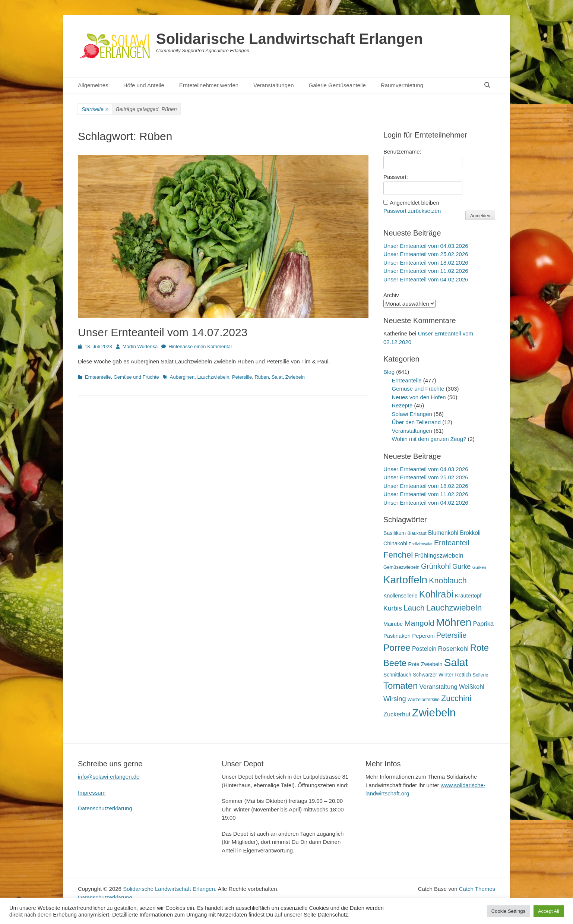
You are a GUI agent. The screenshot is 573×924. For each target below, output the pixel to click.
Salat (277, 377)
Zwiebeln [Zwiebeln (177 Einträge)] (434, 712)
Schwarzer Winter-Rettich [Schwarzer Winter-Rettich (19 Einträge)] (442, 675)
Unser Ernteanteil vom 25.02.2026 (426, 254)
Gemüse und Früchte (136, 377)
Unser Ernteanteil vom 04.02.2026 (426, 279)
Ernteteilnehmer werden (209, 85)
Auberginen (182, 377)
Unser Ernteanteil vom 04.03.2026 (426, 246)
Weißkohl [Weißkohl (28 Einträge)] (472, 687)
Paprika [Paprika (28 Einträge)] (484, 624)
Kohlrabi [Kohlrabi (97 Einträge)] (436, 594)
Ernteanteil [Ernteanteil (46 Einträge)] (452, 543)
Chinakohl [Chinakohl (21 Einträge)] (395, 543)
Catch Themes (477, 889)
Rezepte (402, 405)
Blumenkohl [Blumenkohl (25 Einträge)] (443, 533)
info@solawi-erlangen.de (109, 777)
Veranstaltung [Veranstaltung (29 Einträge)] (439, 687)
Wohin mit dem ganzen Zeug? (429, 439)
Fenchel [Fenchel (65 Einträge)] (398, 555)
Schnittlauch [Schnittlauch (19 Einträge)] (397, 675)
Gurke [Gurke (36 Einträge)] (462, 567)
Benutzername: (402, 152)
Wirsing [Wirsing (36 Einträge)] (395, 699)
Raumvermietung (402, 85)
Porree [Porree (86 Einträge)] (397, 648)
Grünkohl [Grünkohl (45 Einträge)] (436, 566)
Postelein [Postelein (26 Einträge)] (424, 649)
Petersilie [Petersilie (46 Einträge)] (452, 635)
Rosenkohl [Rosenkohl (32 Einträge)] (453, 649)
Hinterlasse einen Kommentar (200, 346)
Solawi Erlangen (412, 414)
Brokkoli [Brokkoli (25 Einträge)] (470, 533)
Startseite (95, 109)
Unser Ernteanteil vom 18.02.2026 (426, 263)
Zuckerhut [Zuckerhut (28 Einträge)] (397, 714)
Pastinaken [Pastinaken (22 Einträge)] (397, 636)
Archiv (391, 295)
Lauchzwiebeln (213, 377)
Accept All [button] (549, 911)
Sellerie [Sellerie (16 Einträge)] (480, 675)
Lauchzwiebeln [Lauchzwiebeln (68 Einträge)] (454, 608)
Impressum (92, 793)
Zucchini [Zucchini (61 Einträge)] (456, 698)
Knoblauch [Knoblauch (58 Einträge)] (448, 581)
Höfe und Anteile (144, 85)
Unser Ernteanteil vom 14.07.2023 (163, 332)
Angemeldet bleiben (414, 203)
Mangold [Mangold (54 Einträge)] (419, 623)
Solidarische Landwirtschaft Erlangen (289, 39)
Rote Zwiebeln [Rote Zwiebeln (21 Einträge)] (425, 664)
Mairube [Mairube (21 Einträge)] (393, 624)
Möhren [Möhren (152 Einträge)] (454, 622)
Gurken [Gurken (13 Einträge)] (479, 567)
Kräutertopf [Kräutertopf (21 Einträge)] (468, 596)
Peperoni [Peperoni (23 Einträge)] (423, 636)
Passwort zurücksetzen (412, 211)
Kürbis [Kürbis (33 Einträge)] (393, 608)
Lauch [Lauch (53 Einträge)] (414, 608)
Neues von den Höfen (419, 397)
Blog (389, 372)
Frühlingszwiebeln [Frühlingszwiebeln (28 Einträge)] (439, 555)
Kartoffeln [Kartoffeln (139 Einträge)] (405, 580)
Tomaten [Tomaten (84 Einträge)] (401, 686)
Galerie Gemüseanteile (337, 85)
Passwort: (396, 177)
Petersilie (242, 377)
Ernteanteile (98, 377)
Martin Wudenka (140, 346)
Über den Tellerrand (416, 422)
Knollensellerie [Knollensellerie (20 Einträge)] (401, 596)
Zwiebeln (295, 377)
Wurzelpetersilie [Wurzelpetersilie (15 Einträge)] (424, 700)
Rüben (262, 377)
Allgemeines (93, 85)
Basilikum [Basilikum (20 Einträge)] (395, 533)
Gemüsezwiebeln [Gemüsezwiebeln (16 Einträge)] (401, 567)
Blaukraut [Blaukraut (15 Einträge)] (417, 533)
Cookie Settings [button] (508, 911)
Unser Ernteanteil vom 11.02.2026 (426, 271)
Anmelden (480, 216)
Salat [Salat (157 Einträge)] (456, 662)
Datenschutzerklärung (105, 808)
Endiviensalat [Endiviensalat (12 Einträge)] (420, 544)
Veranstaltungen (273, 85)
